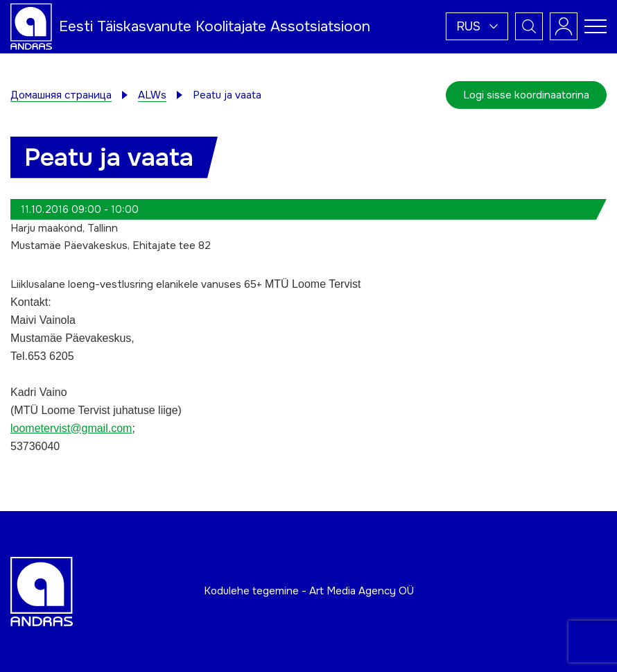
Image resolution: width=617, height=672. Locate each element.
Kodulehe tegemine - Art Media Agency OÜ (309, 591)
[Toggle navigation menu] (596, 26)
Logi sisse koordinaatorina (526, 95)
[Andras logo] (31, 26)
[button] (477, 26)
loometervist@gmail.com (71, 428)
